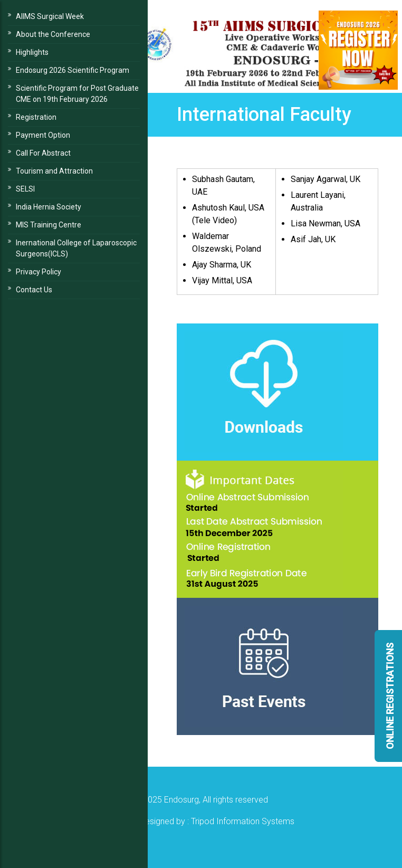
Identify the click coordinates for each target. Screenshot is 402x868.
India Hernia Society (49, 207)
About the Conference (53, 34)
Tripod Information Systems (243, 821)
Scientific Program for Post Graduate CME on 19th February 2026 (77, 94)
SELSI (25, 189)
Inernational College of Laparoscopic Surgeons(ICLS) (76, 248)
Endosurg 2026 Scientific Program (73, 70)
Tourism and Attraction (54, 171)
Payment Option (43, 135)
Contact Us (34, 290)
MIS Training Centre (49, 225)
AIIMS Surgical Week (50, 16)
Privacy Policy (39, 272)
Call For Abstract (43, 153)
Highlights (32, 52)
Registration (36, 117)
